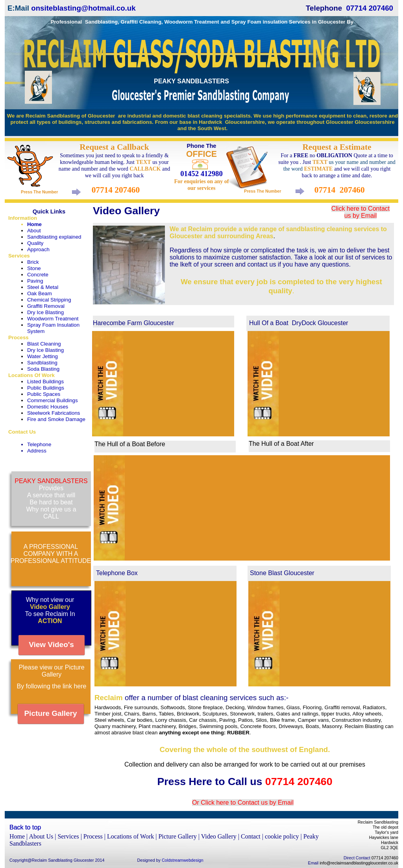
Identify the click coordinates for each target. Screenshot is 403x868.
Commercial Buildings (53, 400)
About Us (42, 836)
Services (19, 256)
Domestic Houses (48, 407)
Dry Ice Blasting (45, 312)
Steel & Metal (43, 287)
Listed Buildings (45, 382)
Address (37, 451)
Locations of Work (131, 836)
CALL (51, 516)
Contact (251, 836)
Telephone (39, 444)
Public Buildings (46, 388)
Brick (33, 262)
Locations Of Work (31, 375)
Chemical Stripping (49, 300)
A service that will (51, 495)
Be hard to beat (51, 502)
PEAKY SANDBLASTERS (51, 481)
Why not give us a (51, 509)
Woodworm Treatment (53, 319)
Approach (38, 249)
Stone (34, 268)
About (34, 231)
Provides (51, 488)
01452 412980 (201, 174)
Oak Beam (40, 293)
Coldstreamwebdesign (183, 860)
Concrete (38, 275)
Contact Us (22, 432)
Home (34, 224)
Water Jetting (43, 356)
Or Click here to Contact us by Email (243, 803)
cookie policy (283, 836)
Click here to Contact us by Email (361, 212)
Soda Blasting (43, 369)
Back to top (25, 827)
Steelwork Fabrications (54, 413)
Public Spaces (44, 394)
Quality (35, 243)
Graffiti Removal (46, 306)
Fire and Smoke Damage (56, 419)
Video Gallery (220, 836)
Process (18, 337)
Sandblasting (42, 363)
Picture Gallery (178, 836)
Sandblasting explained (54, 237)
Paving (35, 281)
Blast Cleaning (44, 344)
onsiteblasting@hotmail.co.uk (83, 8)
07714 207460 (370, 8)
